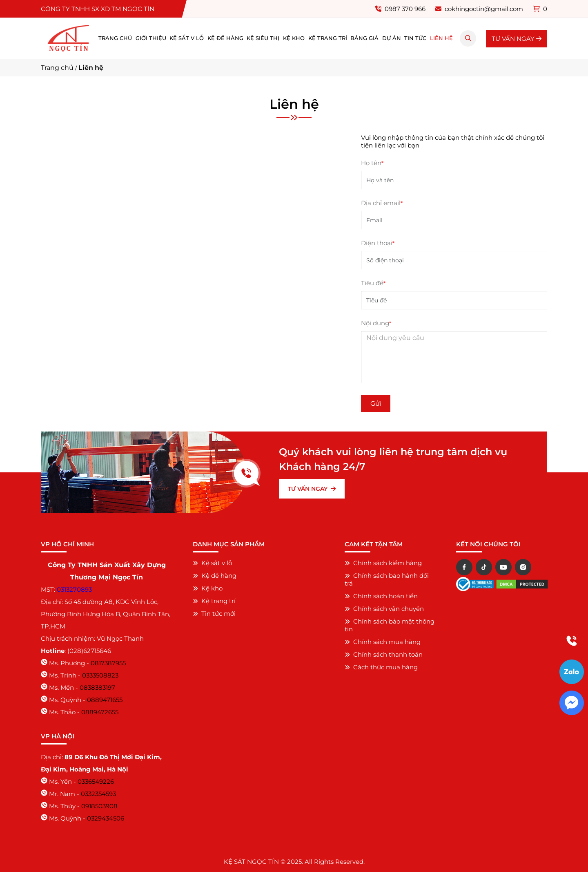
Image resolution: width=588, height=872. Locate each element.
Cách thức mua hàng (381, 667)
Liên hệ (441, 38)
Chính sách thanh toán (384, 654)
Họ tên (372, 163)
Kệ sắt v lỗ (187, 38)
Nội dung (376, 323)
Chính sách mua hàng (383, 642)
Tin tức (415, 38)
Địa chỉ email (382, 203)
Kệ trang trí (328, 38)
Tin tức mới (214, 614)
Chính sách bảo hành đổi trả (387, 579)
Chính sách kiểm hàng (383, 563)
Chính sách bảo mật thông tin (390, 625)
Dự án (392, 38)
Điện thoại (378, 243)
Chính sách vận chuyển (384, 609)
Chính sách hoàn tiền (381, 596)
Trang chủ (115, 38)
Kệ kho (294, 38)
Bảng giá (364, 38)
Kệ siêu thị (263, 38)
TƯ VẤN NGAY (517, 39)
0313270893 (74, 589)
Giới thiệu (151, 38)
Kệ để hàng (225, 38)
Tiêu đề (373, 283)
